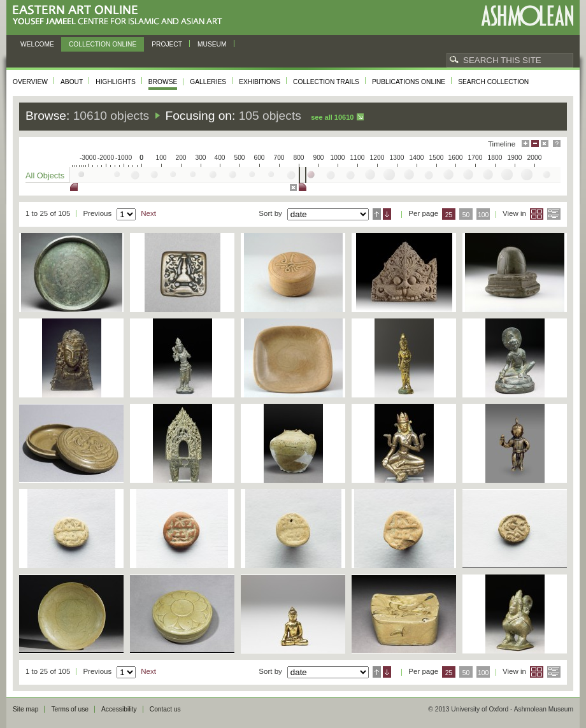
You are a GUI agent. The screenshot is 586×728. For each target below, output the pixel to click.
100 (483, 215)
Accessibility (119, 709)
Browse (163, 82)
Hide (545, 144)
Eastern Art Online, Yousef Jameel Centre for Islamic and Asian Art (121, 16)
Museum (212, 44)
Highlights (116, 82)
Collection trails (326, 82)
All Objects (45, 175)
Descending (387, 214)
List (554, 214)
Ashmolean (527, 16)
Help (557, 144)
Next (148, 213)
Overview (30, 82)
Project (167, 44)
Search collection (493, 82)
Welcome (37, 44)
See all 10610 (332, 117)
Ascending (377, 214)
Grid (537, 214)
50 (466, 215)
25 (449, 215)
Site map (25, 709)
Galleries (208, 82)
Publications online (409, 82)
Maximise (525, 144)
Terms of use (70, 709)
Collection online (103, 44)
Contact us (165, 709)
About (72, 82)
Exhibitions (260, 82)
